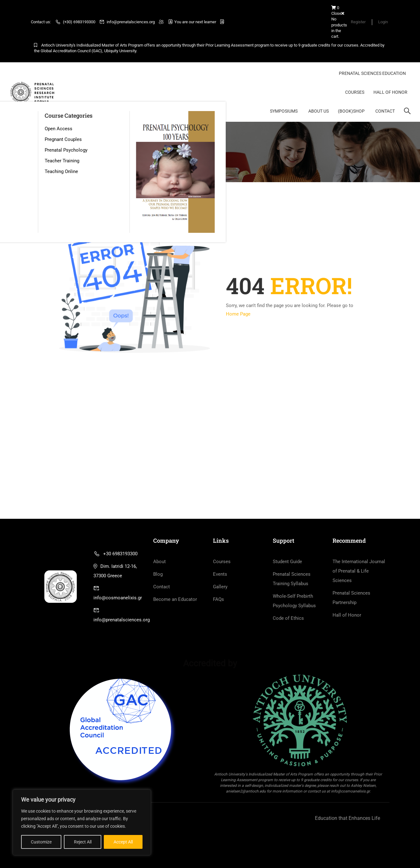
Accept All (123, 842)
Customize (41, 842)
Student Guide (287, 562)
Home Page (238, 314)
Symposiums (284, 111)
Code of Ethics (288, 619)
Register (358, 22)
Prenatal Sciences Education (372, 73)
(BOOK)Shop (351, 111)
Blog (158, 574)
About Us (319, 111)
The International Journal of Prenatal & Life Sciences (359, 571)
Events (220, 574)
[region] (82, 822)
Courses (355, 92)
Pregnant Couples (63, 139)
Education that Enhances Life (347, 818)
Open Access (59, 129)
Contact (385, 111)
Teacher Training (62, 161)
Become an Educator (175, 600)
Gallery (220, 587)
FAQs (218, 600)
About (160, 562)
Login (383, 22)
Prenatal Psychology (66, 150)
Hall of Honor (390, 92)
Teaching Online (61, 171)
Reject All (82, 842)
